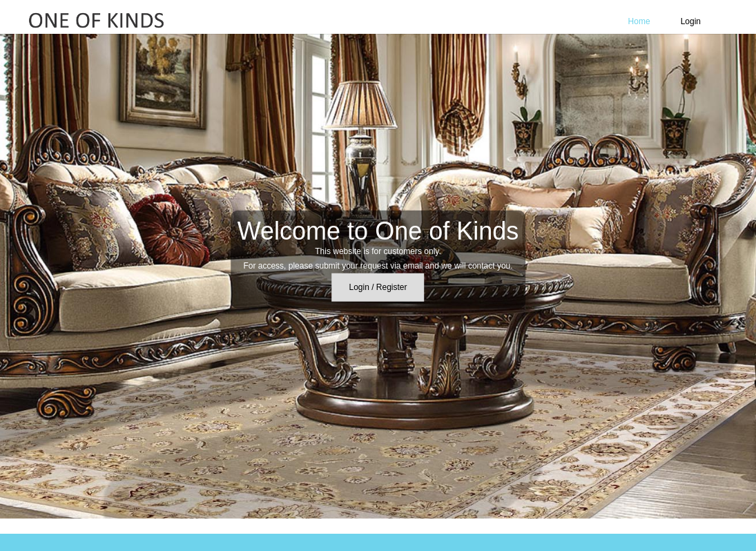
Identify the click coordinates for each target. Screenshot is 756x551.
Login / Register (378, 287)
